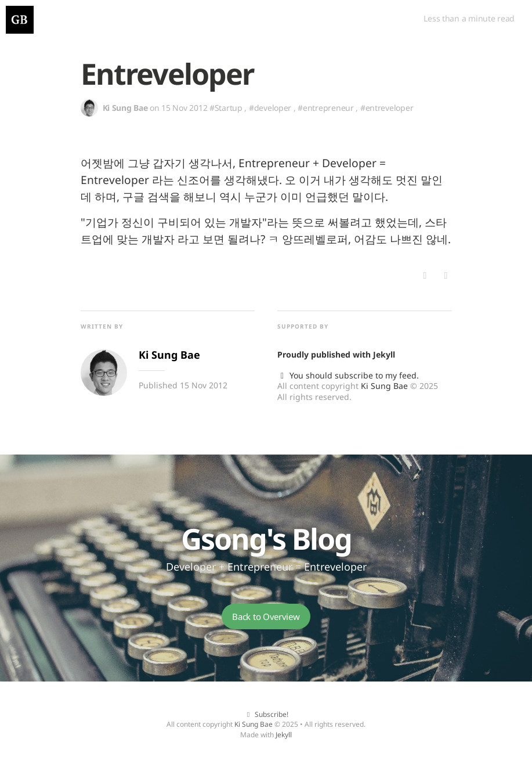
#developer (270, 108)
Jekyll (384, 354)
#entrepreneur (325, 108)
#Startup (226, 108)
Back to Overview (266, 616)
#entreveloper (387, 108)
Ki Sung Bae (384, 386)
